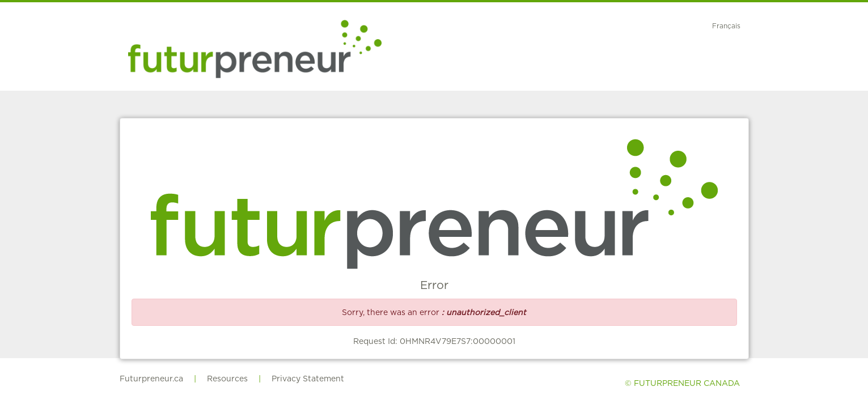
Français (726, 26)
